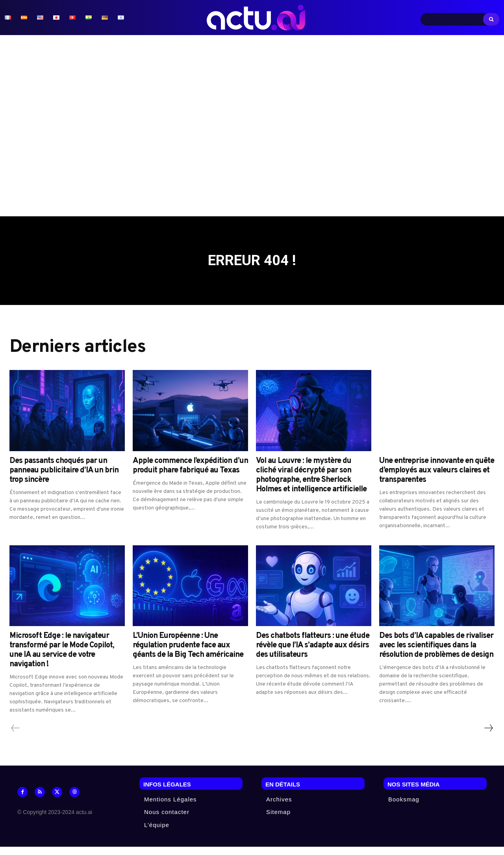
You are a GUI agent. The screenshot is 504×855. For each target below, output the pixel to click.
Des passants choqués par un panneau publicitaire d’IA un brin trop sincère (64, 479)
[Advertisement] (252, 126)
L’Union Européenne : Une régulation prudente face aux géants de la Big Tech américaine (188, 654)
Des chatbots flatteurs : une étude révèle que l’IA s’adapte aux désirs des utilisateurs (313, 654)
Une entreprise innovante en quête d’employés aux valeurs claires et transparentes (437, 479)
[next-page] (488, 736)
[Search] (491, 19)
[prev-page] (16, 736)
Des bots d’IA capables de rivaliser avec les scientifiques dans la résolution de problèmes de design (436, 654)
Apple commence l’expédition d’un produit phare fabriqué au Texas (190, 474)
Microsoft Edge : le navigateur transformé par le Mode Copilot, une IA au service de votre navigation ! (62, 658)
